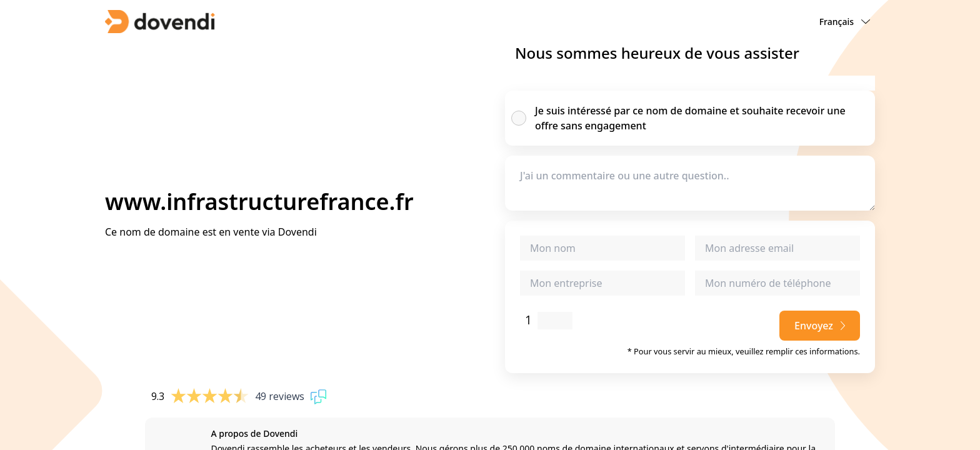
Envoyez (820, 326)
